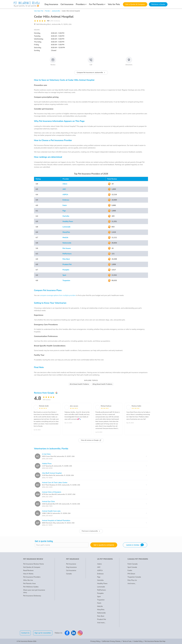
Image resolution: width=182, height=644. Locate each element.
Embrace (66, 200)
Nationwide (67, 243)
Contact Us (25, 633)
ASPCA (65, 195)
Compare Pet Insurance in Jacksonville (91, 72)
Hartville (66, 216)
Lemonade (67, 227)
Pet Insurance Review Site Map (155, 641)
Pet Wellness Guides (31, 587)
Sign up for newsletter (43, 633)
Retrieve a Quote (158, 4)
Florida (47, 11)
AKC (64, 189)
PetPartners (67, 254)
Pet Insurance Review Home (33, 564)
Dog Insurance (51, 4)
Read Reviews (28, 570)
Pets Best (66, 259)
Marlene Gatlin (136, 406)
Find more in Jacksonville (91, 531)
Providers (81, 4)
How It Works (28, 574)
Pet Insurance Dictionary (32, 596)
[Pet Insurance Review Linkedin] (74, 633)
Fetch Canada (133, 564)
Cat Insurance (67, 4)
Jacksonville (56, 11)
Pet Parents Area (29, 584)
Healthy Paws (68, 221)
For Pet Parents (97, 4)
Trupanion (66, 280)
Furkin (130, 570)
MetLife (65, 238)
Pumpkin (66, 270)
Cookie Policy (138, 641)
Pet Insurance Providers (32, 577)
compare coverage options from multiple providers (58, 295)
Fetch (65, 205)
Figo (64, 211)
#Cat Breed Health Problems (79, 384)
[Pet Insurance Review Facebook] (67, 633)
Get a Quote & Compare (135, 4)
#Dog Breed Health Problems (102, 384)
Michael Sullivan (106, 406)
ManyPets (66, 232)
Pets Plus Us (132, 580)
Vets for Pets (114, 4)
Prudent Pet (67, 264)
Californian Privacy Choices (111, 641)
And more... (101, 623)
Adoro (65, 184)
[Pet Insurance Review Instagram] (80, 633)
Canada (69, 574)
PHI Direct (131, 574)
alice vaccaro (74, 406)
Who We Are (28, 580)
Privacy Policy (95, 641)
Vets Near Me (39, 11)
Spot (64, 275)
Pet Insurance (71, 564)
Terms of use (127, 641)
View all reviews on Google (91, 440)
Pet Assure (67, 248)
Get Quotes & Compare (32, 567)
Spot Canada (132, 567)
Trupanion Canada (134, 577)
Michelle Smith (44, 406)
